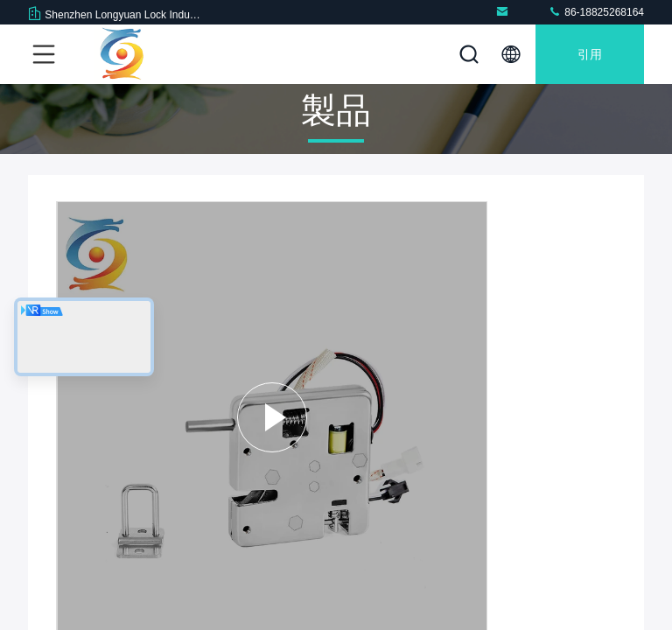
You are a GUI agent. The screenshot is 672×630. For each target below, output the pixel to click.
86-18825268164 (596, 12)
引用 (590, 54)
